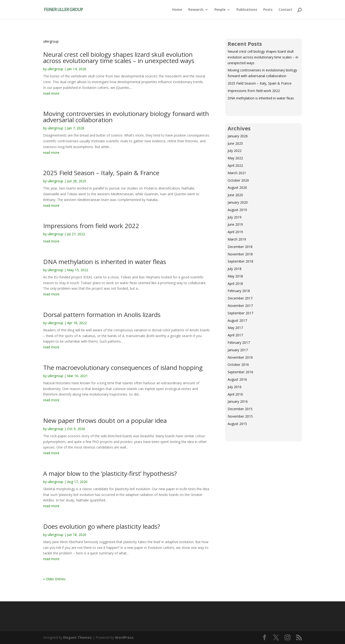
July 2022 (235, 151)
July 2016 (235, 387)
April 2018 (235, 284)
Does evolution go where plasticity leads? (102, 526)
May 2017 (235, 328)
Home (177, 10)
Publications (247, 10)
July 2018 (235, 269)
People (220, 10)
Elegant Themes (78, 637)
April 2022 (235, 165)
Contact (285, 10)
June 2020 (235, 195)
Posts (268, 10)
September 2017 (240, 313)
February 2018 (239, 291)
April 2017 (235, 335)
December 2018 (240, 247)
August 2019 (237, 210)
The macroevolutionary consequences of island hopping (123, 368)
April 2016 (235, 394)
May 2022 (235, 158)
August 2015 (237, 424)
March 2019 (237, 239)
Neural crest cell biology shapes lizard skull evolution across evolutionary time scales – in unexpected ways (119, 57)
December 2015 (240, 409)
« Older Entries (54, 579)
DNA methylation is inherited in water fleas (105, 262)
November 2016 (240, 357)
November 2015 (240, 416)
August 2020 (237, 187)
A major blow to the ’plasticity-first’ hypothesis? (110, 473)
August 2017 (237, 320)
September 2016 (240, 372)
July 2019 (235, 217)
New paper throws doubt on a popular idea (105, 420)
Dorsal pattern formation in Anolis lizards (102, 315)
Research (196, 10)
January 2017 (238, 350)
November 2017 (240, 306)
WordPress (124, 637)
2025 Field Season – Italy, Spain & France (101, 173)
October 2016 (238, 365)
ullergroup (55, 69)
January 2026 (238, 136)
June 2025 (235, 143)
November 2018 (240, 254)
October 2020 (238, 180)
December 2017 (240, 298)
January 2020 (238, 202)
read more (51, 93)
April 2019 (235, 232)
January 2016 (238, 401)
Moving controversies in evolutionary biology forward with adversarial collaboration (126, 117)
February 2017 (239, 342)
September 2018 (240, 261)
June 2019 (235, 224)
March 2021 (237, 173)
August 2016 (237, 379)
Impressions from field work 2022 (91, 226)
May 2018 (235, 276)
